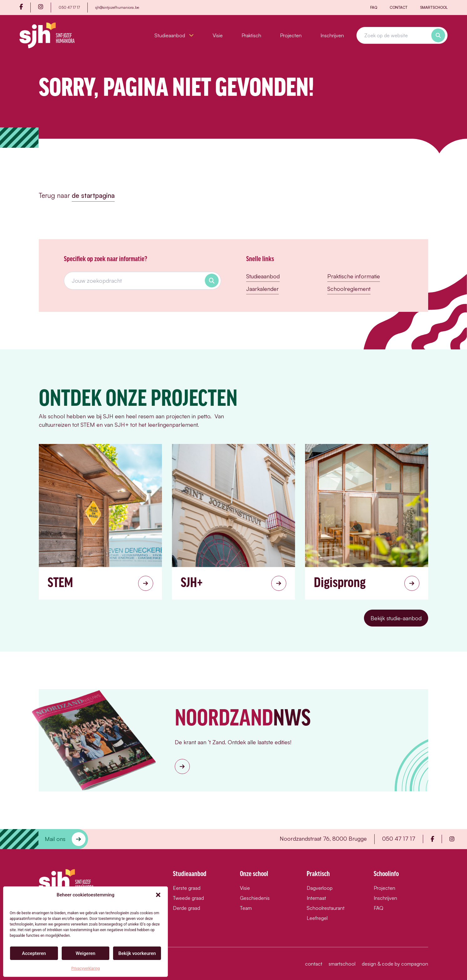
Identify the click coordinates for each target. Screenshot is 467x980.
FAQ (374, 7)
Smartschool (434, 7)
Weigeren (86, 953)
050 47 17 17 (69, 7)
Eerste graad (187, 888)
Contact (399, 7)
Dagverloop (320, 888)
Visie (218, 35)
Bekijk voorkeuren (137, 953)
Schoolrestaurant (326, 908)
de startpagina (93, 195)
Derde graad (187, 908)
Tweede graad (188, 898)
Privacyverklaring (86, 968)
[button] (158, 895)
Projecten (291, 35)
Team (246, 908)
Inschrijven (332, 35)
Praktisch (251, 35)
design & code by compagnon (395, 964)
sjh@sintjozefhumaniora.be (117, 7)
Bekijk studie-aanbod (396, 618)
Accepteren (34, 953)
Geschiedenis (255, 898)
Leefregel (317, 918)
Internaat (316, 898)
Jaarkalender (262, 289)
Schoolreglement (349, 289)
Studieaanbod (174, 35)
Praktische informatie (354, 276)
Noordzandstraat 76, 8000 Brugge (323, 838)
